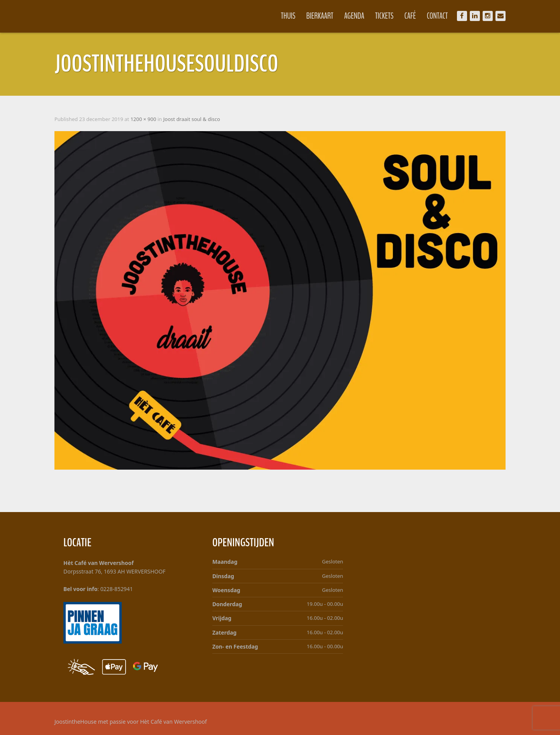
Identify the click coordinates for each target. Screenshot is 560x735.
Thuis (284, 16)
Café (406, 16)
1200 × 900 (147, 119)
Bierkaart (316, 16)
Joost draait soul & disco (196, 119)
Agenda (350, 16)
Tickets (381, 16)
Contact (433, 16)
